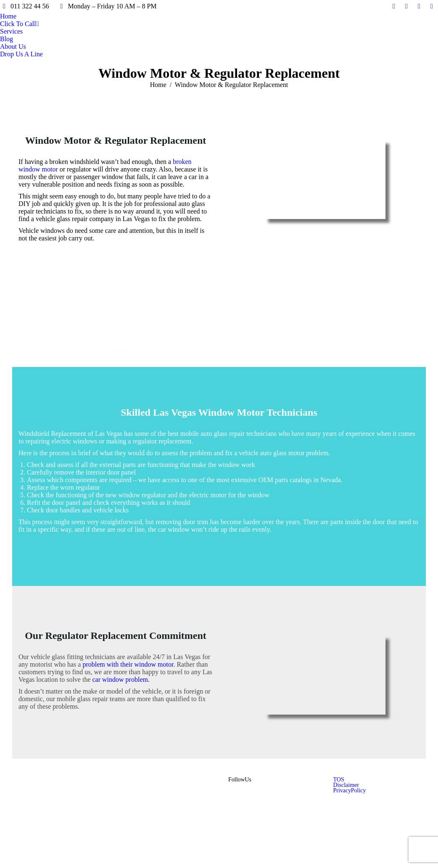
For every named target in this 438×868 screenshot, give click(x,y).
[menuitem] (8, 16)
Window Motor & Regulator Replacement (116, 140)
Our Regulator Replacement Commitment (116, 636)
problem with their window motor (128, 664)
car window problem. (120, 679)
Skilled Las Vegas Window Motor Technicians (219, 412)
